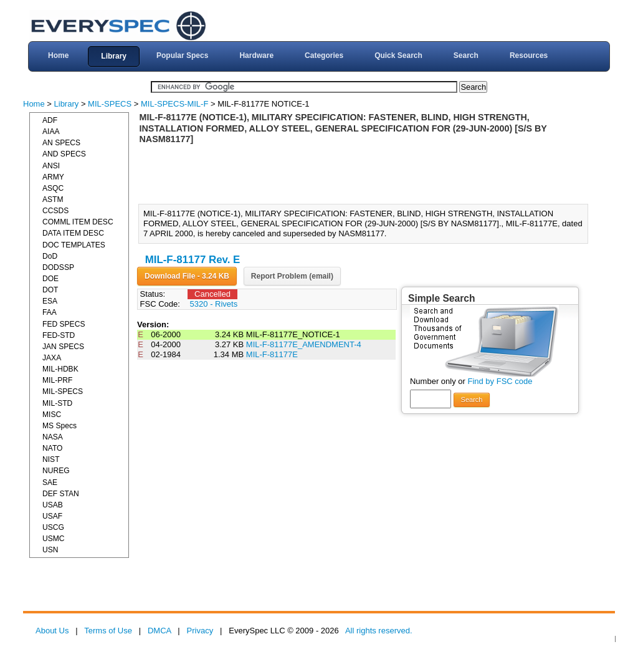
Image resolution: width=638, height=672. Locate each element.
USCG (53, 527)
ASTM (53, 199)
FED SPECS (64, 324)
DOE (50, 279)
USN (50, 550)
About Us (52, 631)
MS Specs (60, 426)
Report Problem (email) (292, 276)
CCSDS (55, 211)
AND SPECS (64, 154)
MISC (52, 415)
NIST (51, 459)
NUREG (56, 471)
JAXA (52, 358)
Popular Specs (182, 55)
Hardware (256, 55)
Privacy (200, 631)
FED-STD (59, 335)
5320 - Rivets (214, 304)
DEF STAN (61, 494)
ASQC (53, 188)
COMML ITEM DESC (78, 222)
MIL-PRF (57, 380)
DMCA (159, 631)
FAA (50, 312)
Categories (324, 55)
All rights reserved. (379, 631)
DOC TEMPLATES (74, 245)
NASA (53, 437)
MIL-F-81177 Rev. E (193, 260)
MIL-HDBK (60, 369)
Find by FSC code (500, 381)
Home (58, 55)
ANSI (51, 166)
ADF (50, 120)
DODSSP (58, 267)
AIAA (51, 132)
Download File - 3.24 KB (187, 276)
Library (114, 56)
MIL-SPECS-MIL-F (174, 104)
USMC (54, 539)
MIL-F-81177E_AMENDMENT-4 (304, 344)
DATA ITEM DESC (73, 233)
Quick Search (398, 55)
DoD (50, 256)
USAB (53, 505)
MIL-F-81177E (272, 354)
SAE (50, 482)
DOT (50, 290)
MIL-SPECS (110, 104)
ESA (50, 301)
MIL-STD (57, 403)
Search (466, 55)
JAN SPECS (63, 347)
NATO (52, 448)
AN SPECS (61, 143)
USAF (52, 516)
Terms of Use (108, 631)
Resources (529, 55)
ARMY (53, 177)
